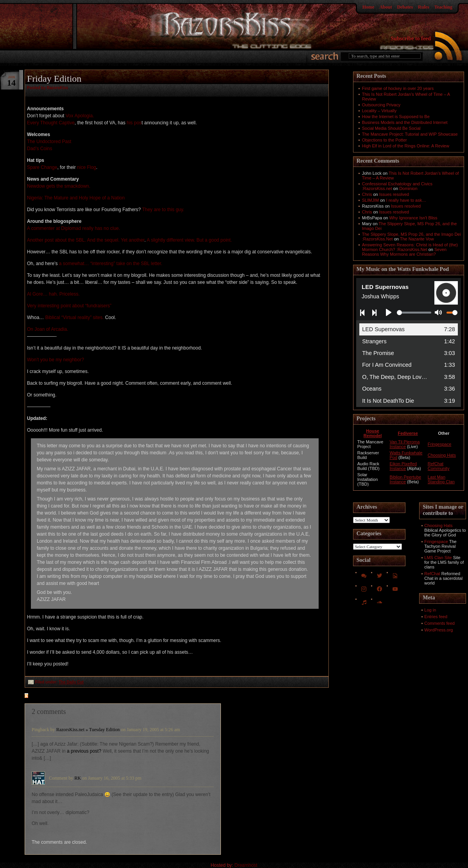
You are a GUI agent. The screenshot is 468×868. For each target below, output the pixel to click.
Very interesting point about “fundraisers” (69, 306)
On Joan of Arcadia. (48, 329)
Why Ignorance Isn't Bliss (413, 218)
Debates (405, 7)
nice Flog (87, 167)
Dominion (408, 188)
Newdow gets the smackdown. (59, 186)
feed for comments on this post (65, 696)
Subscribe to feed (411, 39)
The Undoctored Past (49, 142)
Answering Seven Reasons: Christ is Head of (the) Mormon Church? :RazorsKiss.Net (410, 247)
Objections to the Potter (385, 140)
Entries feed (436, 617)
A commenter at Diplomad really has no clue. (74, 228)
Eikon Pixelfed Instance (403, 466)
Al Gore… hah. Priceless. (53, 294)
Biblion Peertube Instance (405, 479)
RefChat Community (439, 466)
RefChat (432, 574)
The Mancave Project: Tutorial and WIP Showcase (410, 134)
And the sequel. (103, 240)
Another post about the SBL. (56, 240)
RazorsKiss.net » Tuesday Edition (88, 730)
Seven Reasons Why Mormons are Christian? (404, 252)
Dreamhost (246, 865)
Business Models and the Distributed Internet (405, 122)
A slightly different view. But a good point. (189, 240)
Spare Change (42, 167)
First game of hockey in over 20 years (398, 88)
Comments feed (439, 623)
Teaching (443, 7)
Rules (424, 7)
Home (368, 7)
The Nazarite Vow (417, 239)
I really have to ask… (406, 200)
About (386, 7)
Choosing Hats (442, 455)
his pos (134, 123)
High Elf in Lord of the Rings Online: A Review (406, 146)
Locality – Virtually (379, 111)
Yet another (133, 240)
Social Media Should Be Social (391, 128)
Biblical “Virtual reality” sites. (75, 317)
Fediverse (408, 433)
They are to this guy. (163, 210)
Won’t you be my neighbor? (56, 360)
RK (78, 778)
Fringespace (440, 444)
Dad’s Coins (39, 149)
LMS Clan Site (438, 558)
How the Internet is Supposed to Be (396, 117)
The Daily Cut (71, 682)
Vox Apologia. (80, 116)
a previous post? (84, 751)
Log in (430, 610)
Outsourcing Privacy (381, 105)
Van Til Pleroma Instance (404, 444)
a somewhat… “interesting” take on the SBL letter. (111, 264)
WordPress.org (438, 630)
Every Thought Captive (51, 123)
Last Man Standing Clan (441, 479)
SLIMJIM (370, 200)
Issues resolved (394, 194)
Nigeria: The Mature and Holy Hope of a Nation (76, 198)
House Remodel (373, 433)
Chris (367, 194)
